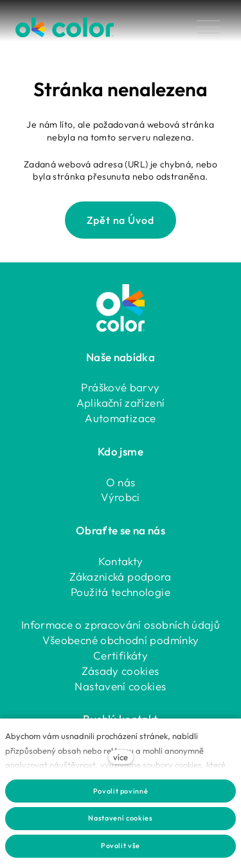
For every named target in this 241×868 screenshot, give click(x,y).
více (121, 757)
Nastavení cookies (120, 686)
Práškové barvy (120, 387)
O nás (121, 482)
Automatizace (120, 418)
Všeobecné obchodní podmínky (121, 640)
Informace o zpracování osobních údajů (121, 625)
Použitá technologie (121, 592)
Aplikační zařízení (121, 403)
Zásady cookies (120, 671)
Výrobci (121, 497)
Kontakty (121, 561)
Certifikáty (121, 655)
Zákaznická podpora (120, 576)
